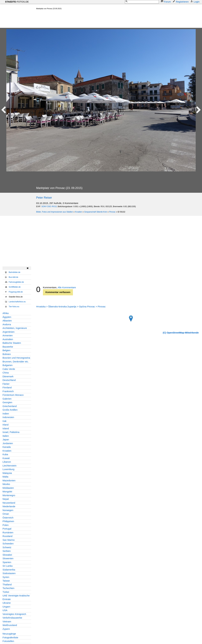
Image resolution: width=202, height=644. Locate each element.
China (6, 373)
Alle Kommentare (67, 287)
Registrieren (181, 2)
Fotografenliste (10, 637)
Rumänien (8, 532)
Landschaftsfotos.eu (17, 302)
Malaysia (7, 473)
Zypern (6, 629)
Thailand (7, 584)
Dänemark (8, 376)
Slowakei (7, 555)
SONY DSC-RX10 (49, 206)
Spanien (7, 562)
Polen (6, 525)
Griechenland (10, 406)
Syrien (6, 577)
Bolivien (7, 354)
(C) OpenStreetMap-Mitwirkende (181, 333)
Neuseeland (9, 503)
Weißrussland (10, 625)
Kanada (7, 447)
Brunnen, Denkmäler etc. (16, 362)
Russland (7, 536)
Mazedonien (9, 480)
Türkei (6, 592)
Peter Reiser (44, 198)
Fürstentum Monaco (13, 395)
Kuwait (6, 458)
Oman (6, 514)
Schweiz (7, 547)
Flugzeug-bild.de (16, 292)
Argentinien (9, 332)
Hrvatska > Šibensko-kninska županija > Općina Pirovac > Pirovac (71, 307)
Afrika (6, 313)
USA (5, 610)
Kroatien (79, 212)
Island (6, 428)
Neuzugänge (9, 634)
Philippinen (8, 521)
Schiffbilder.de (15, 287)
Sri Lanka (7, 566)
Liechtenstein (9, 466)
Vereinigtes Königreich (14, 614)
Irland (6, 425)
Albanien (7, 321)
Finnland (7, 387)
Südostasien (9, 573)
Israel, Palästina (11, 432)
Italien (6, 436)
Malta (5, 477)
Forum (166, 2)
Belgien (6, 350)
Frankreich (8, 391)
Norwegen (8, 510)
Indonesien (8, 417)
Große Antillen (10, 410)
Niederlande (9, 506)
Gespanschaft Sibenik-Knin (96, 212)
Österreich (8, 518)
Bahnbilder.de (14, 272)
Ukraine (7, 603)
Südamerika (9, 570)
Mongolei (7, 491)
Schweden (8, 544)
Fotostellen (8, 641)
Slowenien (8, 558)
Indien (6, 414)
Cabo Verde (9, 369)
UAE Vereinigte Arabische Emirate (16, 597)
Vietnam (7, 621)
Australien (8, 339)
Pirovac (112, 212)
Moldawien (8, 488)
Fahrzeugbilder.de (16, 282)
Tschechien (8, 588)
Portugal (7, 529)
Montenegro (9, 495)
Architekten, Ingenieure (15, 328)
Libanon (7, 462)
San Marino (9, 540)
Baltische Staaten (12, 343)
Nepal (6, 499)
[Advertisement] (94, 19)
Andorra (7, 324)
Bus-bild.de (13, 277)
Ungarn (6, 607)
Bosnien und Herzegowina (16, 358)
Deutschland (9, 380)
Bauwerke (8, 347)
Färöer (6, 384)
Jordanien (8, 443)
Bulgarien (7, 365)
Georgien (7, 402)
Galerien (7, 399)
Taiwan (6, 581)
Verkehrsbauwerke (12, 618)
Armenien (8, 335)
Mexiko (6, 484)
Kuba (5, 454)
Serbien (7, 551)
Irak (4, 421)
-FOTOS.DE (17, 2)
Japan (6, 439)
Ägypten (7, 317)
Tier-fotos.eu (14, 307)
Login (195, 2)
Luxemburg (8, 469)
